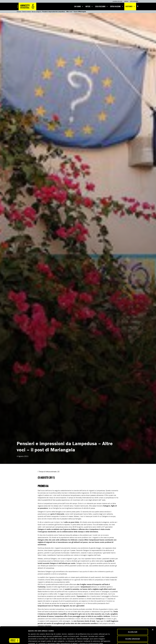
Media (126, 1)
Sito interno (134, 1)
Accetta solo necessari (133, 628)
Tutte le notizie (26, 12)
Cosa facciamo (102, 6)
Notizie (89, 6)
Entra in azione (117, 6)
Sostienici (130, 6)
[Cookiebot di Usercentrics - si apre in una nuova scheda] (14, 640)
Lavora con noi (117, 1)
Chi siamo (79, 6)
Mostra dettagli (113, 640)
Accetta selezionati (133, 622)
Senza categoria (37, 12)
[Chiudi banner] (153, 613)
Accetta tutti (133, 615)
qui (34, 631)
